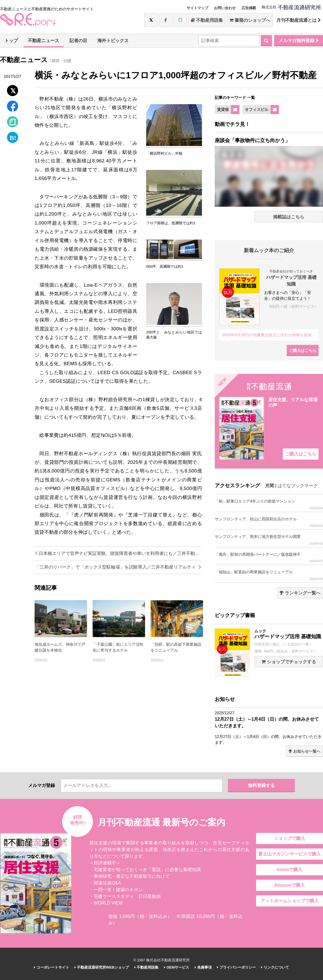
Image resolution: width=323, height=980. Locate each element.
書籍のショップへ (250, 20)
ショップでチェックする (289, 662)
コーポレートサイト (52, 967)
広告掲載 (249, 8)
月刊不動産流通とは (299, 20)
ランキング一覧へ (300, 593)
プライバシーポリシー (236, 967)
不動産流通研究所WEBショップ (102, 967)
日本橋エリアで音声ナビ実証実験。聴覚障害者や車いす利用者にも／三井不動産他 (118, 553)
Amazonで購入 (290, 885)
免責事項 (203, 967)
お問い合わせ (225, 8)
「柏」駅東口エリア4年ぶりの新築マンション (269, 504)
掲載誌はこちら (289, 217)
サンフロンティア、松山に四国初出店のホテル (269, 522)
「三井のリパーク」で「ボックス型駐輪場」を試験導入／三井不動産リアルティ (118, 567)
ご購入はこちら (303, 350)
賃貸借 (223, 109)
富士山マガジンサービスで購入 (290, 854)
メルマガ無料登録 (299, 41)
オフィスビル (257, 109)
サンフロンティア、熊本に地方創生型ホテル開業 (269, 540)
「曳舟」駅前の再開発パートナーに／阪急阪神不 (269, 558)
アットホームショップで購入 (290, 901)
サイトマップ (197, 8)
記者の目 (78, 41)
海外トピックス (113, 41)
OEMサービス (177, 967)
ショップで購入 (290, 838)
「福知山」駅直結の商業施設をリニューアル (269, 575)
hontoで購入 (290, 870)
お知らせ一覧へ (304, 751)
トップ (11, 41)
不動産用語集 (207, 20)
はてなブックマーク (298, 486)
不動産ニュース (44, 41)
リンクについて (275, 967)
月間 (269, 486)
